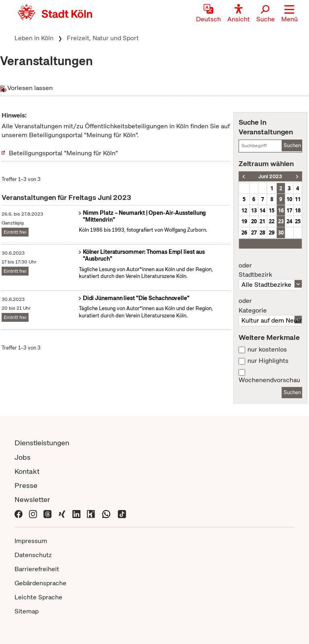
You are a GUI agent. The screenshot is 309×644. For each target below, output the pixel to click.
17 (289, 210)
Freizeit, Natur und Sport (103, 38)
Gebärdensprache (40, 583)
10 (289, 199)
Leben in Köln (34, 38)
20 (254, 221)
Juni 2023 (270, 176)
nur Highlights (268, 361)
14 (262, 210)
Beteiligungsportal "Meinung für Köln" (63, 153)
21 (262, 221)
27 (254, 232)
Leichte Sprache (38, 597)
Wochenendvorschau (269, 380)
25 (298, 221)
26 (244, 232)
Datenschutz (33, 555)
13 (254, 210)
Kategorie (270, 306)
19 (244, 221)
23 (281, 221)
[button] (289, 14)
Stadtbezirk (270, 270)
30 (281, 232)
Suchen (292, 145)
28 (262, 232)
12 (244, 210)
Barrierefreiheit (37, 569)
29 (272, 232)
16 (281, 210)
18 (298, 210)
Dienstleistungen (42, 443)
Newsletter (32, 499)
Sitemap (27, 611)
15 (272, 210)
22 (272, 221)
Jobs (23, 457)
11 (298, 199)
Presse (26, 485)
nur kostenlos (267, 350)
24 (289, 221)
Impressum (31, 541)
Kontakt (27, 471)
